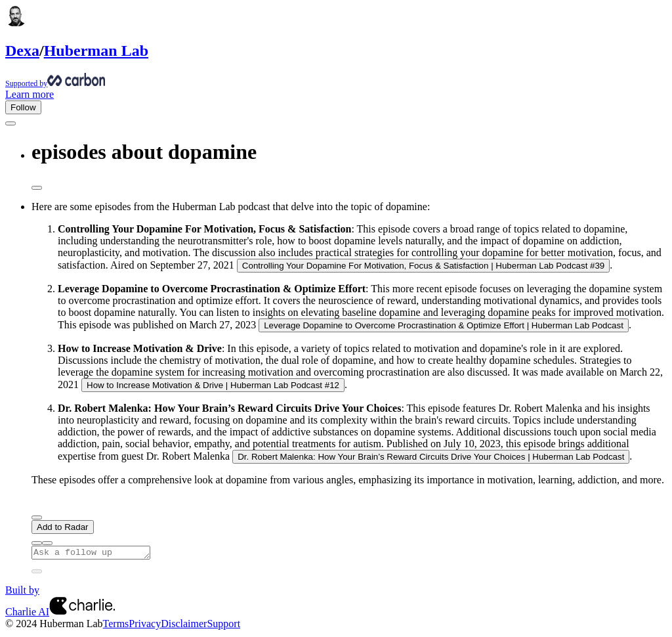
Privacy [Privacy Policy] (145, 626)
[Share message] (37, 188)
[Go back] (10, 123)
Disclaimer (184, 626)
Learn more (30, 94)
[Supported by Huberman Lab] (336, 81)
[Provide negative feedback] (47, 543)
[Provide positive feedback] (37, 543)
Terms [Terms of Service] (116, 626)
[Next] (37, 517)
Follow (23, 107)
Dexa (22, 51)
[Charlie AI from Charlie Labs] (82, 614)
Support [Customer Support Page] (223, 626)
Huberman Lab (96, 51)
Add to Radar (63, 527)
